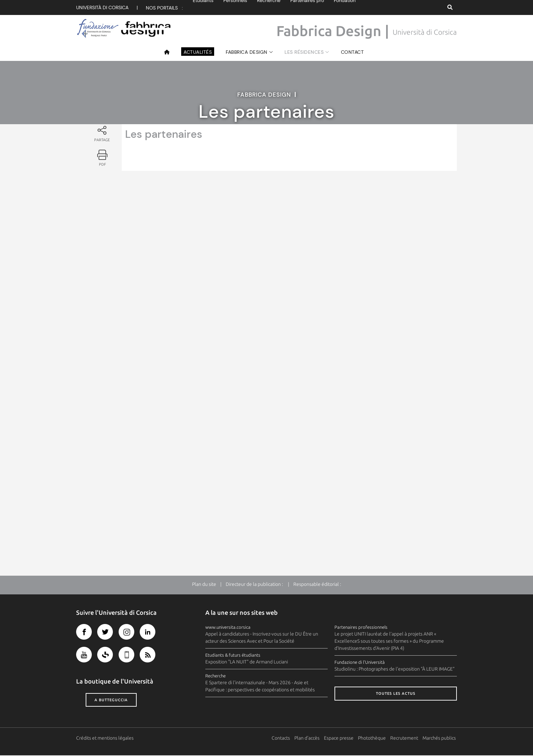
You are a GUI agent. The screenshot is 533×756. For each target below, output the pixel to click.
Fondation (345, 7)
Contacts (282, 739)
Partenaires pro (307, 7)
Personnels (235, 7)
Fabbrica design (247, 52)
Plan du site (204, 585)
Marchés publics (440, 739)
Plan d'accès (308, 739)
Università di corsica (102, 7)
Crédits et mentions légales (105, 739)
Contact (353, 52)
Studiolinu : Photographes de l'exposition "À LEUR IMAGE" (394, 670)
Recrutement (405, 739)
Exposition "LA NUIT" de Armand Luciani (247, 662)
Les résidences (304, 52)
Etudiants (203, 7)
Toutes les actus (396, 694)
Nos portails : (164, 8)
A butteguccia (111, 700)
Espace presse (340, 739)
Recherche (269, 7)
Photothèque (373, 739)
